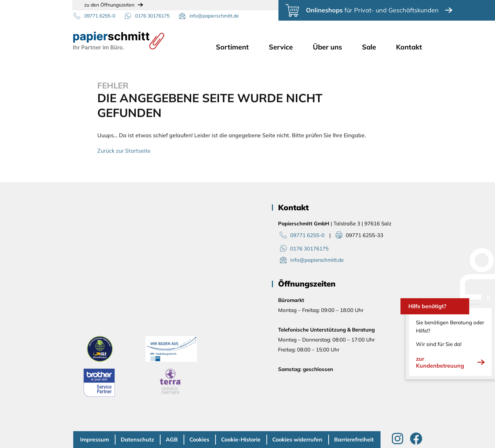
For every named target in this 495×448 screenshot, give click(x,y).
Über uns (327, 47)
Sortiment (232, 47)
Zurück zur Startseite (124, 152)
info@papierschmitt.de (214, 16)
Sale (369, 47)
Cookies (199, 439)
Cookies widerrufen (297, 439)
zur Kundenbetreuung (450, 362)
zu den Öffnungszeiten (109, 5)
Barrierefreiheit (354, 439)
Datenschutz (137, 439)
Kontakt (409, 47)
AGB (172, 439)
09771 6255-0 (100, 16)
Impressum (95, 439)
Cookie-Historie (241, 439)
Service (281, 47)
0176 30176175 (152, 16)
